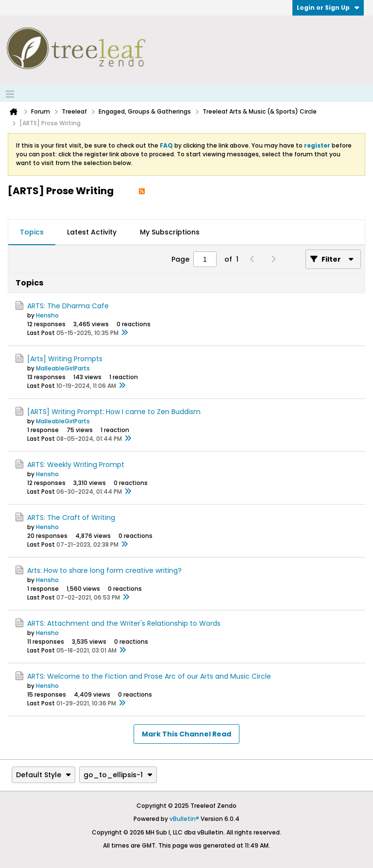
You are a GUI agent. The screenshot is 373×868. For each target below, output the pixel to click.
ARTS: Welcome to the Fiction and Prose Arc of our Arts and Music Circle (149, 676)
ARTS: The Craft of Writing (71, 517)
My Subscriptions (170, 232)
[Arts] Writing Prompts (65, 359)
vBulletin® (184, 819)
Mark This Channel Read (186, 734)
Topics (32, 232)
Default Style (43, 775)
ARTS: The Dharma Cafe (68, 306)
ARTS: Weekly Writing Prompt (76, 465)
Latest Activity (92, 232)
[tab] (32, 233)
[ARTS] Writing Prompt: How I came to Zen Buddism (114, 412)
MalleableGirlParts (63, 368)
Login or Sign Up (328, 8)
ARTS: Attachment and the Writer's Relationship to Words (124, 623)
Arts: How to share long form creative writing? (104, 570)
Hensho (47, 315)
